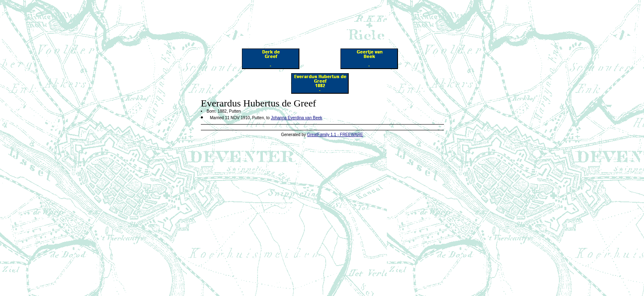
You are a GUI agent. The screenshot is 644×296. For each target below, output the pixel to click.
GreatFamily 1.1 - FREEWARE (335, 135)
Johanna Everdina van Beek (296, 118)
